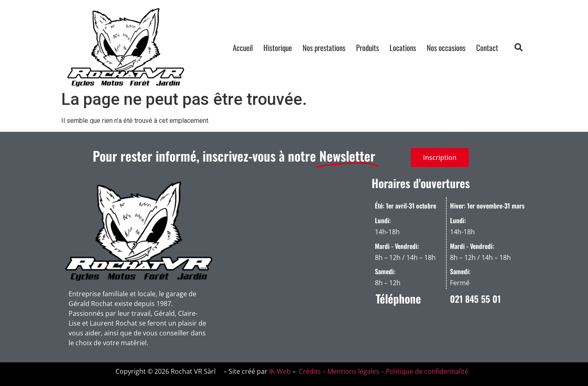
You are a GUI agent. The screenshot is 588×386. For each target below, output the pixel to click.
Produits (367, 47)
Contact (487, 47)
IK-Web (280, 371)
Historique (278, 47)
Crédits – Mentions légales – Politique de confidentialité (383, 371)
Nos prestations (324, 47)
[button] (519, 47)
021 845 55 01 (475, 299)
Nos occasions (446, 47)
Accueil (243, 47)
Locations (403, 47)
